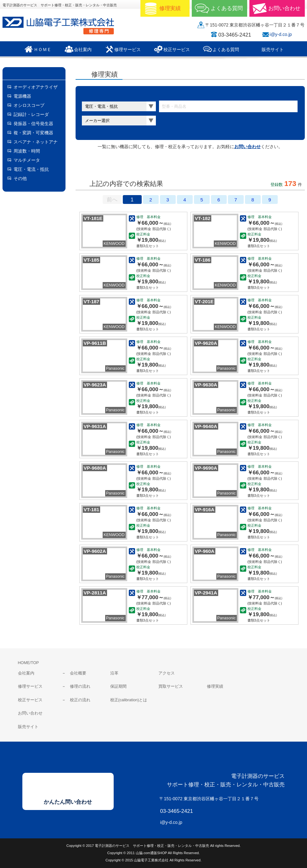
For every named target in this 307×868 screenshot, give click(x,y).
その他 (20, 178)
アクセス (167, 673)
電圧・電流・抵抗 (31, 169)
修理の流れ (80, 686)
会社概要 (78, 673)
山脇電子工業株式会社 (62, 26)
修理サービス (30, 686)
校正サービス (30, 700)
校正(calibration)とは (129, 700)
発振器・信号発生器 (33, 124)
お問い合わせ (247, 147)
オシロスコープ (29, 105)
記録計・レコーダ (31, 114)
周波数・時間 (27, 151)
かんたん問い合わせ (68, 802)
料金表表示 (152, 166)
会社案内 (26, 673)
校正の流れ (80, 700)
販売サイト (28, 727)
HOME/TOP (28, 663)
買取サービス (171, 686)
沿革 (114, 673)
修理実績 (215, 686)
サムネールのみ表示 (101, 166)
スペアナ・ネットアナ (36, 142)
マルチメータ (27, 160)
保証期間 (118, 686)
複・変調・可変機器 (33, 133)
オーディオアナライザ (36, 87)
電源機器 (22, 96)
